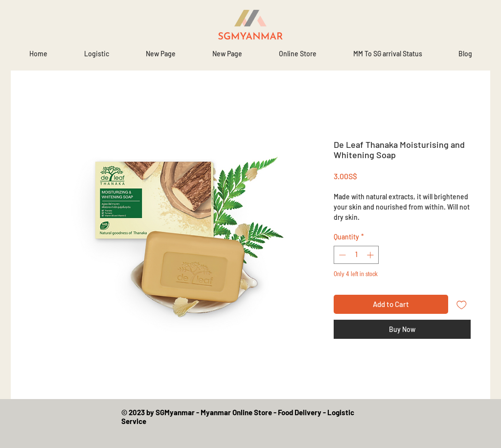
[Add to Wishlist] (462, 304)
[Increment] (371, 255)
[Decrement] (341, 255)
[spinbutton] (356, 255)
